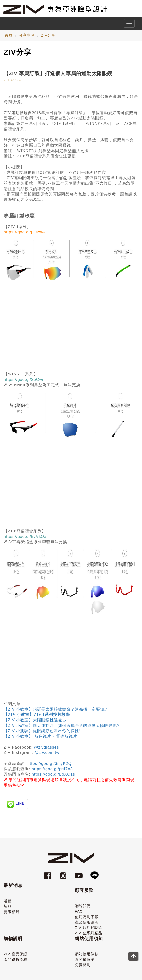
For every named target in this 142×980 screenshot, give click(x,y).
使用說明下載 (87, 917)
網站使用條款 (87, 954)
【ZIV (10, 709)
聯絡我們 (83, 906)
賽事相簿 (12, 912)
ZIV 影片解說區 (89, 928)
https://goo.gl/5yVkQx (25, 536)
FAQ (79, 911)
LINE (20, 803)
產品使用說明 (87, 922)
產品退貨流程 (16, 959)
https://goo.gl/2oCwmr (26, 379)
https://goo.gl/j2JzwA (24, 232)
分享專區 (27, 35)
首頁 (9, 35)
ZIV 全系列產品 (89, 933)
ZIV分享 (48, 35)
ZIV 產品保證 (16, 954)
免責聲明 (83, 965)
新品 (8, 906)
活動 (8, 901)
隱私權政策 (85, 959)
